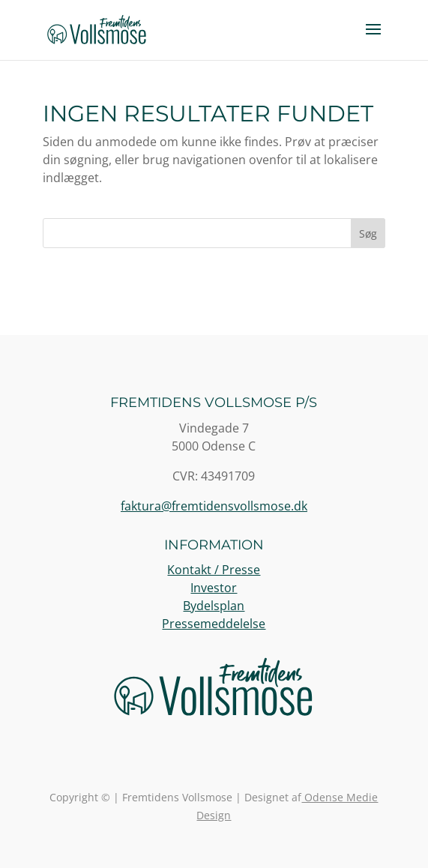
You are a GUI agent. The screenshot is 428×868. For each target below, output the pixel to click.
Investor (214, 588)
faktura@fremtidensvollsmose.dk (214, 506)
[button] (373, 39)
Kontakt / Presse (214, 570)
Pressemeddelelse (214, 624)
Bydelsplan (214, 606)
